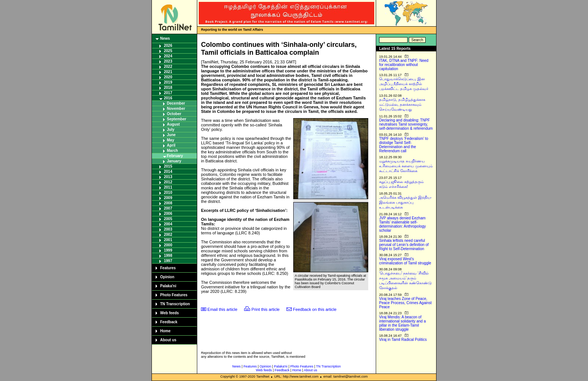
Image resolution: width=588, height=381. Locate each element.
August (173, 124)
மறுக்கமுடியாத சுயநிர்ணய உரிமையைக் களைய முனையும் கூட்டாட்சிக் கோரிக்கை (406, 166)
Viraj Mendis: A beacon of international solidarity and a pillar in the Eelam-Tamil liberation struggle (403, 323)
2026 (168, 46)
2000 (168, 245)
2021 (168, 72)
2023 (168, 61)
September (177, 119)
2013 (168, 177)
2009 (168, 198)
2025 (168, 51)
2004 (168, 224)
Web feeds (169, 313)
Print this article (266, 309)
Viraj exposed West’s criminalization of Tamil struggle (405, 261)
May (170, 140)
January (174, 161)
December (176, 103)
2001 (168, 240)
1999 (168, 250)
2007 (168, 208)
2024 (168, 56)
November (176, 109)
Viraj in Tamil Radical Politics (403, 340)
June (171, 135)
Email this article (222, 309)
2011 (168, 187)
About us (168, 340)
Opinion (167, 277)
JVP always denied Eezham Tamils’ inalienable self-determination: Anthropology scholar (403, 224)
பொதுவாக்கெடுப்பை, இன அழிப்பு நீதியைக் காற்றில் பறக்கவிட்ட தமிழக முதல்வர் (404, 84)
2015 (168, 166)
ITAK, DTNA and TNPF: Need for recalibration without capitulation (404, 65)
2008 (168, 203)
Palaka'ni (168, 286)
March (172, 151)
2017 (168, 93)
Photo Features (174, 295)
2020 (168, 77)
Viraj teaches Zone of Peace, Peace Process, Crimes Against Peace (405, 303)
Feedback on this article (315, 309)
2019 (168, 82)
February (175, 156)
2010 (168, 193)
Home (165, 331)
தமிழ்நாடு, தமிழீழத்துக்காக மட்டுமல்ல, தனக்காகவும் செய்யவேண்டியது (402, 104)
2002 (168, 235)
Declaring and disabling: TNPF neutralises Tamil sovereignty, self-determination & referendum (406, 124)
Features (168, 268)
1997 (168, 261)
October (174, 114)
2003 (168, 229)
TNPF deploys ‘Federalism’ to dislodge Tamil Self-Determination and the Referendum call (404, 145)
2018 (168, 88)
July (171, 130)
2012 (168, 182)
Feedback (169, 322)
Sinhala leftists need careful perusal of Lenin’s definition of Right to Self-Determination (404, 245)
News (165, 38)
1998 (168, 256)
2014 (168, 172)
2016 (168, 98)
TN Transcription (175, 304)
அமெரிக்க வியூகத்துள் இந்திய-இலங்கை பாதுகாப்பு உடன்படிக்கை (405, 202)
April (171, 145)
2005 (168, 219)
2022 (168, 67)
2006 (168, 214)
